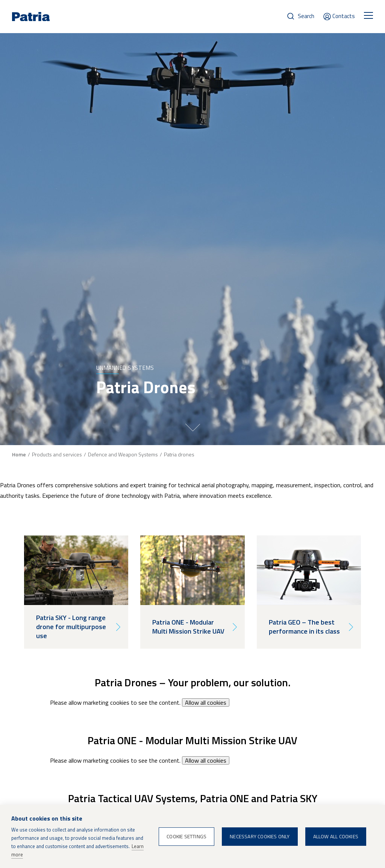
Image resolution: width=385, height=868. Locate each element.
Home (19, 455)
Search (306, 16)
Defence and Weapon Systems (123, 454)
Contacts (344, 16)
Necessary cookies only (260, 836)
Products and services (57, 454)
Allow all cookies (206, 702)
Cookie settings (186, 836)
